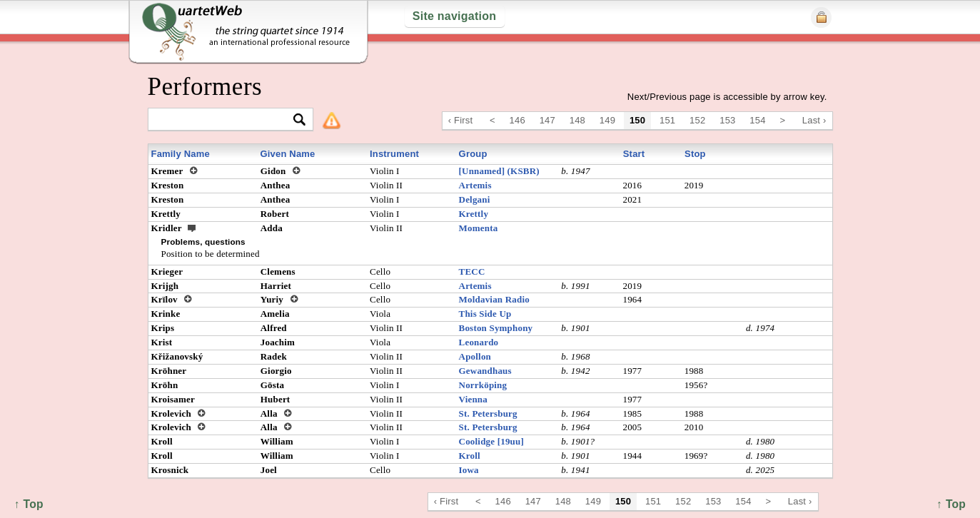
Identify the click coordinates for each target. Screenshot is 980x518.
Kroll (470, 456)
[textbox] (224, 120)
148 (577, 120)
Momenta (479, 228)
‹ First (461, 120)
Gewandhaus (485, 371)
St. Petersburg (488, 413)
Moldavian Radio (494, 299)
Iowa (469, 470)
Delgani (475, 199)
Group (473, 154)
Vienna (473, 399)
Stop (695, 154)
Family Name (181, 154)
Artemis (475, 185)
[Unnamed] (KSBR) (499, 171)
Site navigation (454, 16)
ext (192, 228)
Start (634, 154)
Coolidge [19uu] (491, 441)
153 (727, 120)
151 (667, 120)
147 (547, 120)
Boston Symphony (496, 328)
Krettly (474, 214)
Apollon (475, 356)
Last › (814, 120)
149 (607, 120)
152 (697, 120)
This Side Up (485, 314)
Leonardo (479, 342)
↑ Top (951, 504)
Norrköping (483, 385)
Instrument (394, 154)
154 (757, 120)
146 (517, 120)
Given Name (287, 154)
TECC (472, 271)
